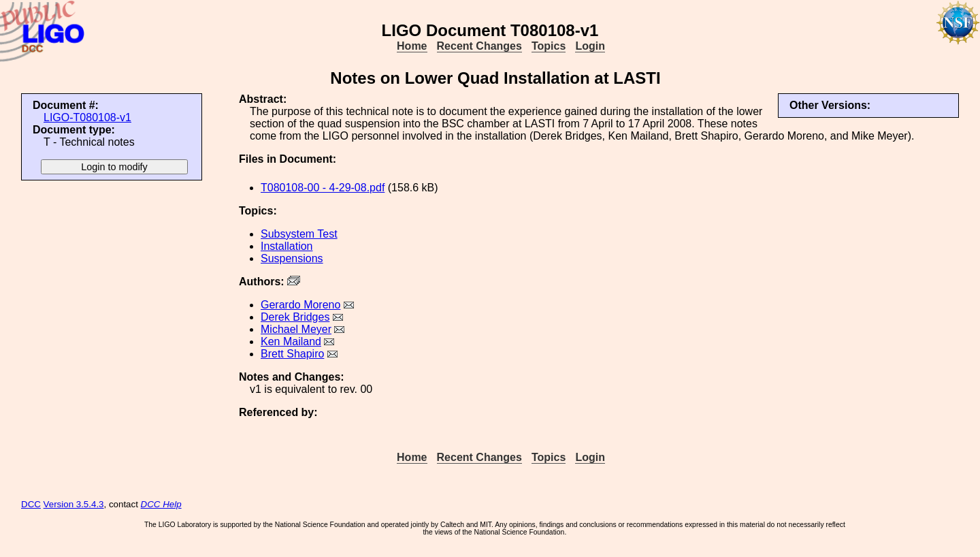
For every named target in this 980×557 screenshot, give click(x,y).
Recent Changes (479, 46)
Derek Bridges (295, 317)
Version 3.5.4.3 (74, 504)
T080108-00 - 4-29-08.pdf (323, 188)
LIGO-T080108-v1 (87, 117)
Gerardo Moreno (300, 305)
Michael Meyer (296, 329)
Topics (549, 46)
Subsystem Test (299, 234)
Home (412, 46)
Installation (287, 246)
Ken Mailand (291, 341)
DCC (31, 504)
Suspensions (292, 258)
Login (590, 46)
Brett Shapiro (292, 354)
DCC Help (161, 504)
